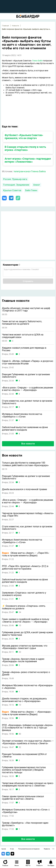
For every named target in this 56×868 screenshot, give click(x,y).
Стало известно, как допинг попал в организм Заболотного (27, 402)
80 (20, 734)
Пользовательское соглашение (29, 849)
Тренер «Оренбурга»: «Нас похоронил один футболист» (25, 824)
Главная (6, 26)
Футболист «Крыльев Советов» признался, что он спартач (24, 137)
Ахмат (37, 185)
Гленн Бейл (37, 61)
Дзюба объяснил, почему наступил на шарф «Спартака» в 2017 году (26, 309)
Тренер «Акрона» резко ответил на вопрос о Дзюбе (26, 673)
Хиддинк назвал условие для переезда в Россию (24, 349)
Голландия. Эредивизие (16, 185)
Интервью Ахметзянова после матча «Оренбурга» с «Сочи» (22, 415)
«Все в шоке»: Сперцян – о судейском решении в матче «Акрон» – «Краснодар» (27, 389)
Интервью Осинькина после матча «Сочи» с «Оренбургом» (26, 811)
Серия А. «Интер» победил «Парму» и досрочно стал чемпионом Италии (28, 362)
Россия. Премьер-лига (15, 179)
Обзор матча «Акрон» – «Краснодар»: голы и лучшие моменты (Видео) (27, 713)
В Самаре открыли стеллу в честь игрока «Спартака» (25, 148)
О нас (12, 849)
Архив (4, 849)
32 (20, 747)
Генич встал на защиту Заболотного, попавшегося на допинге (22, 323)
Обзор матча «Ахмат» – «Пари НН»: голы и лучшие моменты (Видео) (26, 554)
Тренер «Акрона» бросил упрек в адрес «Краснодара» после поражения (23, 660)
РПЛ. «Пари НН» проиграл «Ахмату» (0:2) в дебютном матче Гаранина (25, 567)
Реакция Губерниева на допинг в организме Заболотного (26, 376)
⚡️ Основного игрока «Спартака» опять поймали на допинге (24, 607)
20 (20, 652)
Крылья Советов (12, 190)
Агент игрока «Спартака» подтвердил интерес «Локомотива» (28, 160)
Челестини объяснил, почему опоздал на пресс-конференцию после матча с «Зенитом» (28, 784)
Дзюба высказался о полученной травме (24, 489)
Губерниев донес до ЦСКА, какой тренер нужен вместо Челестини (27, 634)
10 (20, 625)
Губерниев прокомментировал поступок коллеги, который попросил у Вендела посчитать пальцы (24, 770)
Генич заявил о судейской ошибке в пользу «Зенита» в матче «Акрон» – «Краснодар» (26, 620)
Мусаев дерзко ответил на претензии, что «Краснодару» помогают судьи (25, 647)
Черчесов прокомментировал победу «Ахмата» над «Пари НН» (28, 515)
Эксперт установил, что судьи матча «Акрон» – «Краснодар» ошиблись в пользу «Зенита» (28, 742)
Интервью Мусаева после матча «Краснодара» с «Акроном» (28, 687)
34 (20, 612)
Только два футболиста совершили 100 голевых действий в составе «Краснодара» (25, 464)
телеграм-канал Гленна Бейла (30, 171)
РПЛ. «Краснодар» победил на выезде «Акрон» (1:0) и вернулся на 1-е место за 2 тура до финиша (27, 728)
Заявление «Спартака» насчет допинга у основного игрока (24, 594)
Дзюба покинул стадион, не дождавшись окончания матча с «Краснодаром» (24, 700)
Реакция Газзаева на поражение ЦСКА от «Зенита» (24, 755)
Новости (15, 26)
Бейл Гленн (31, 190)
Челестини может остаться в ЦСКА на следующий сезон (23, 336)
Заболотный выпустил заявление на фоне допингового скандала (25, 429)
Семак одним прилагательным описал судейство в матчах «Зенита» (23, 798)
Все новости (28, 444)
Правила (47, 849)
